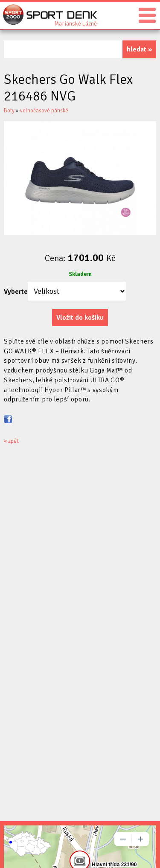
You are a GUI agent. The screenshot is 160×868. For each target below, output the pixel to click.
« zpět (11, 441)
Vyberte (16, 292)
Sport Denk (76, 23)
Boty (9, 111)
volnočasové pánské (44, 111)
